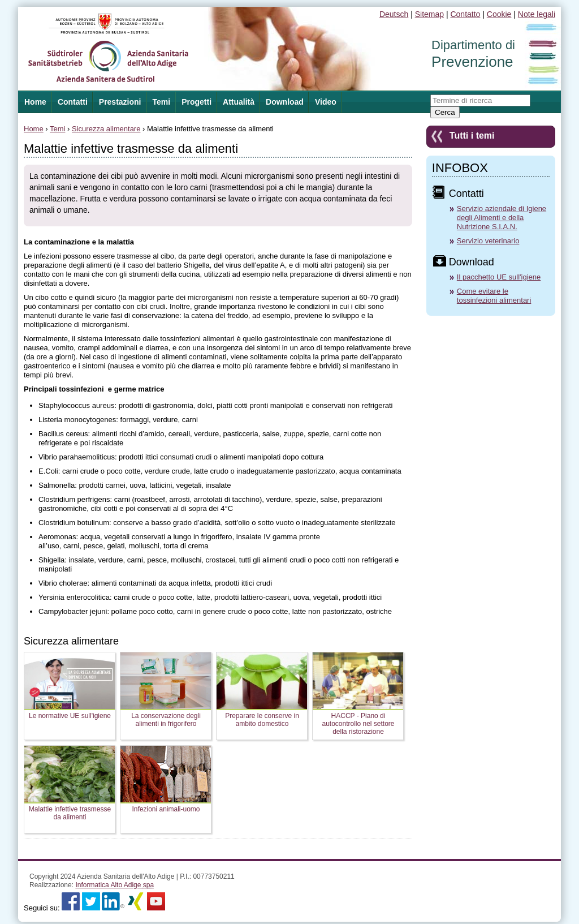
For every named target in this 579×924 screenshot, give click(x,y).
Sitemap (429, 14)
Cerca (445, 112)
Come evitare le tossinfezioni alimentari (494, 296)
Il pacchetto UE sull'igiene (499, 277)
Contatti (73, 102)
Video (326, 102)
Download (285, 102)
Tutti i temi (472, 136)
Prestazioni (120, 102)
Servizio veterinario (488, 241)
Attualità (239, 102)
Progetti (196, 102)
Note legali (537, 14)
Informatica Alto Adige (114, 885)
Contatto (465, 14)
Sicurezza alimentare (106, 129)
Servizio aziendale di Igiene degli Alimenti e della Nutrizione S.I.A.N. (502, 218)
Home (34, 129)
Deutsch (394, 14)
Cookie (499, 14)
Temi (162, 102)
